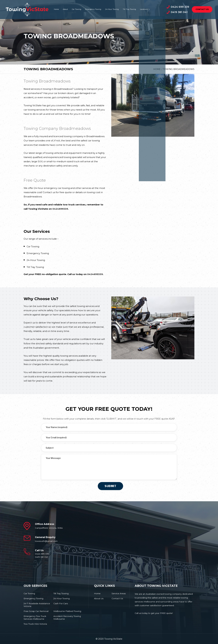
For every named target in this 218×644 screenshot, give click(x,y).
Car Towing (77, 9)
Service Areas (119, 593)
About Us (99, 598)
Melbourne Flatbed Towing (67, 611)
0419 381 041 (179, 12)
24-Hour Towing (112, 9)
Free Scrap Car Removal (36, 611)
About (65, 9)
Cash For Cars (61, 603)
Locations (145, 9)
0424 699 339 (180, 7)
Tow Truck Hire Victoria (35, 624)
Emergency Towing (93, 9)
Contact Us (202, 9)
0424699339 (60, 209)
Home (56, 9)
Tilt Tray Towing (129, 9)
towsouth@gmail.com (46, 541)
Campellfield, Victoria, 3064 (49, 528)
